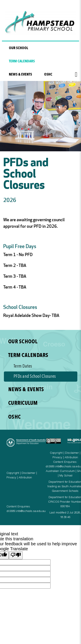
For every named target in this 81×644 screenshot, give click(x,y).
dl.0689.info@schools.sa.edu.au (26, 511)
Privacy (11, 478)
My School (66, 476)
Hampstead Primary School (40, 23)
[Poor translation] (16, 555)
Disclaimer (29, 473)
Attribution (25, 478)
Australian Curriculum (60, 471)
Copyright (13, 473)
